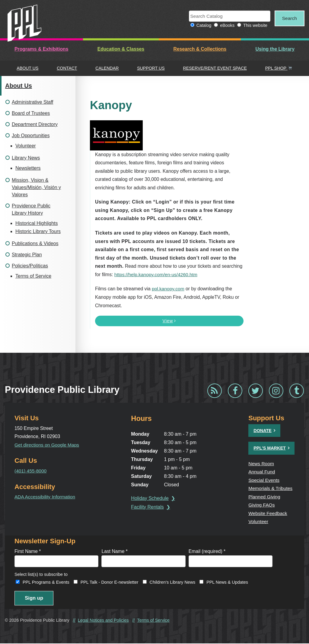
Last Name (115, 551)
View (169, 321)
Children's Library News (173, 582)
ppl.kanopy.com (168, 289)
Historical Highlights (37, 223)
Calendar (107, 68)
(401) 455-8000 (31, 471)
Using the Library (275, 49)
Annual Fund (262, 472)
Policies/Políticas (30, 266)
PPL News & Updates (227, 582)
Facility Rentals (148, 507)
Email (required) (207, 551)
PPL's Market (270, 448)
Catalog (202, 26)
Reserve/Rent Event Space (215, 68)
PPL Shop (279, 68)
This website (254, 26)
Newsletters (28, 168)
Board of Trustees (31, 113)
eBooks (226, 26)
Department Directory (35, 124)
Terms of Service (33, 276)
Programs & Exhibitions (41, 49)
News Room (261, 464)
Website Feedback (268, 513)
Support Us (151, 68)
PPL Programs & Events (46, 582)
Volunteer (26, 146)
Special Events (264, 480)
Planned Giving (264, 497)
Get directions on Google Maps (47, 445)
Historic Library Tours (38, 231)
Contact (67, 68)
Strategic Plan (27, 255)
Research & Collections (200, 49)
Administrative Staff (33, 102)
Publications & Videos (35, 243)
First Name (28, 551)
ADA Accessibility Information (45, 497)
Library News (26, 158)
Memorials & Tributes (271, 489)
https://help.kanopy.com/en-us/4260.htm (156, 275)
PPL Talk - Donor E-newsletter (110, 582)
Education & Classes (121, 49)
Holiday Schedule (150, 498)
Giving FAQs (262, 505)
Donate (263, 431)
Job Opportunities (31, 136)
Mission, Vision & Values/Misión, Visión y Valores (36, 187)
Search (289, 18)
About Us (27, 68)
